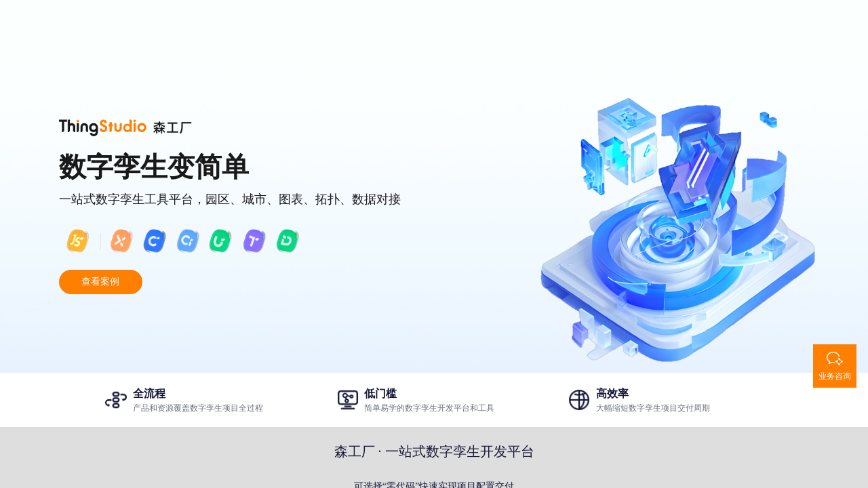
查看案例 (100, 281)
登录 (736, 23)
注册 (790, 23)
